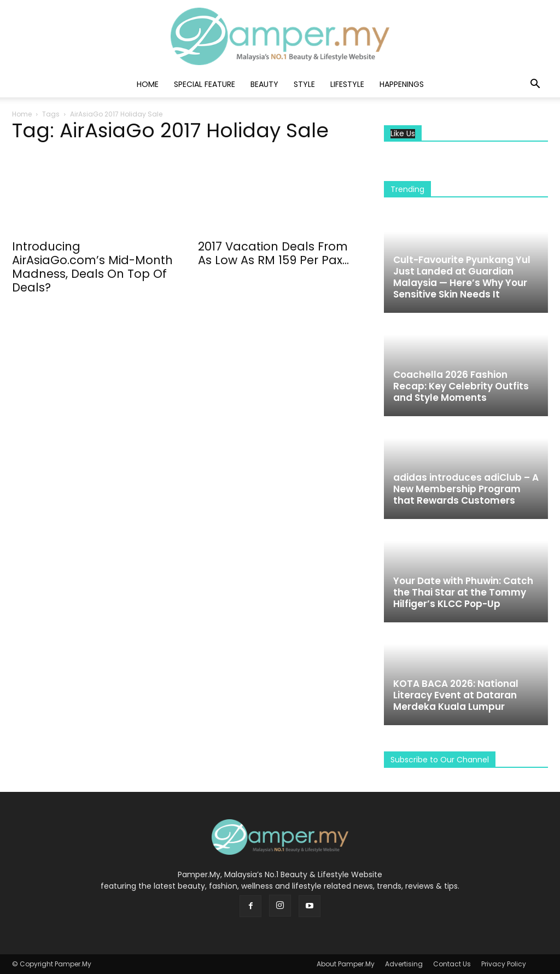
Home (148, 84)
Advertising (404, 964)
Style (304, 84)
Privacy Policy (504, 964)
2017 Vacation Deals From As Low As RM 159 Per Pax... (273, 253)
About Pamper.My (346, 964)
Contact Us (452, 964)
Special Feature (205, 84)
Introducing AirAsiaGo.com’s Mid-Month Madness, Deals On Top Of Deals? (92, 267)
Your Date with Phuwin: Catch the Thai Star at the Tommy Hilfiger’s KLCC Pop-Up (463, 592)
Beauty (264, 84)
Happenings (402, 84)
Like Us (403, 134)
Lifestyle (347, 84)
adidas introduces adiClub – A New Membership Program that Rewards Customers (466, 489)
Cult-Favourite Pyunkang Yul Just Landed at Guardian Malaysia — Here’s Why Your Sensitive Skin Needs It (462, 277)
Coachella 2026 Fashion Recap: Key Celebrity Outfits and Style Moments (461, 386)
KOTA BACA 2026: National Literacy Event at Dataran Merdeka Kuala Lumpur (456, 695)
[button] (535, 85)
